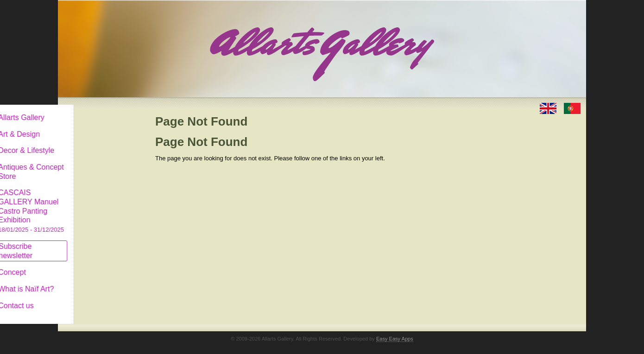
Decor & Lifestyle (97, 143)
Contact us (86, 298)
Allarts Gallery (92, 110)
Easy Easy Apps (395, 331)
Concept (82, 265)
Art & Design (89, 127)
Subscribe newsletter (86, 243)
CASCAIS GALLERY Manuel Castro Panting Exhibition (101, 203)
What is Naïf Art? (96, 281)
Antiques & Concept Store (101, 164)
